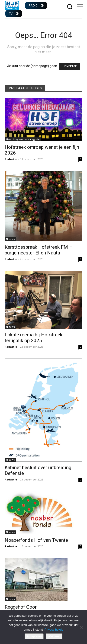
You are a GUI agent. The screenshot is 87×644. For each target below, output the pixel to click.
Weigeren (54, 636)
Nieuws (10, 239)
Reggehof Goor (21, 607)
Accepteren (34, 636)
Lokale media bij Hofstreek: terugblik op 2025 (34, 338)
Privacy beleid (54, 630)
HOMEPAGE (70, 66)
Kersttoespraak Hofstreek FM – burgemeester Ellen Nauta (39, 250)
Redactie (11, 159)
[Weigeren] (81, 627)
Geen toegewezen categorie (23, 139)
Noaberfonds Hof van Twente (36, 540)
